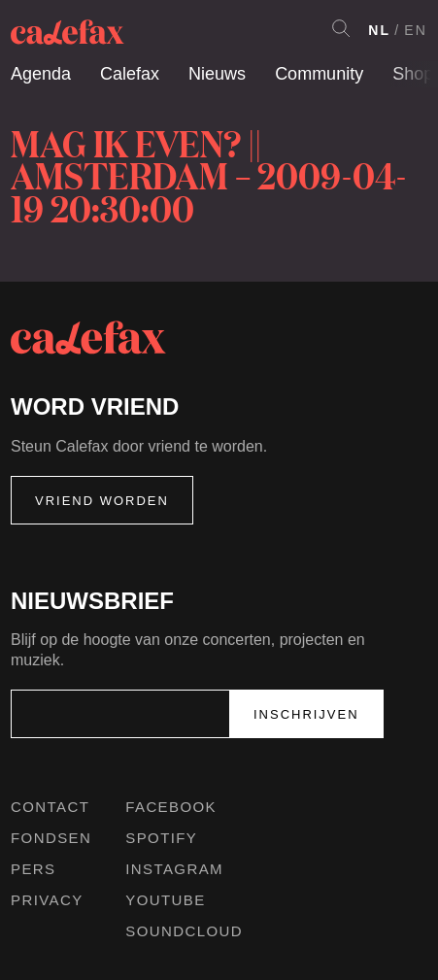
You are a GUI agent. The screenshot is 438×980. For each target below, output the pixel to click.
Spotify (161, 838)
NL (379, 30)
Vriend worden (102, 501)
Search (341, 28)
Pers (34, 869)
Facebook (171, 807)
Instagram (174, 869)
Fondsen (51, 838)
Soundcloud (184, 931)
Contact (50, 807)
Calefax (130, 74)
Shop (413, 74)
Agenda (41, 74)
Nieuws (217, 74)
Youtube (165, 900)
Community (319, 74)
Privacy (47, 900)
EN (416, 30)
